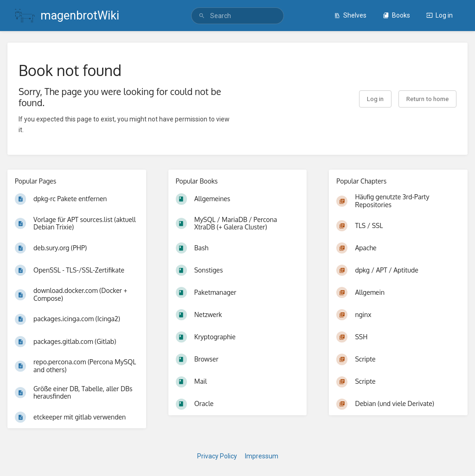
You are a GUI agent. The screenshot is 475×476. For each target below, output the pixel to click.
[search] (237, 16)
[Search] (202, 16)
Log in (440, 15)
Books (396, 15)
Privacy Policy (217, 456)
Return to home (427, 99)
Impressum (262, 456)
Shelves (350, 15)
